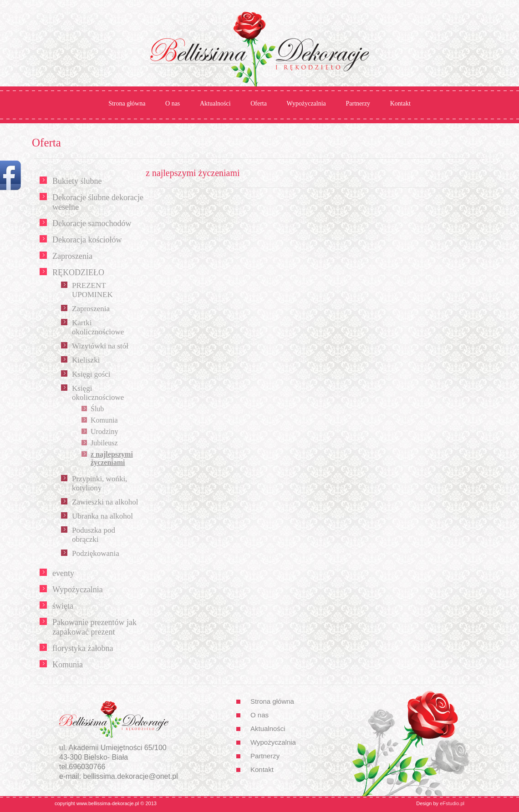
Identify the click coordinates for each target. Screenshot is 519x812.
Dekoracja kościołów (87, 240)
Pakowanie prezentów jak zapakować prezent (94, 627)
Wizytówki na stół (100, 346)
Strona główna (127, 103)
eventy (63, 573)
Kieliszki (86, 360)
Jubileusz (104, 443)
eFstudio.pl (452, 803)
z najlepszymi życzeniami (112, 458)
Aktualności (215, 103)
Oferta (259, 103)
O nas (173, 103)
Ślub (97, 409)
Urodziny (104, 431)
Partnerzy (358, 103)
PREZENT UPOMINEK (92, 290)
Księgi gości (91, 374)
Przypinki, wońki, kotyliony (99, 483)
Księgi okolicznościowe (98, 393)
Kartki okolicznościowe (98, 327)
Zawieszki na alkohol (105, 502)
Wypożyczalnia (306, 103)
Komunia (104, 420)
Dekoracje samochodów (92, 223)
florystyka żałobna (83, 648)
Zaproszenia (72, 256)
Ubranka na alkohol (102, 516)
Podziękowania (96, 553)
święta (63, 606)
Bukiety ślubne (77, 181)
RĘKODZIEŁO (78, 272)
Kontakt (400, 103)
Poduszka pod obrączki (94, 535)
